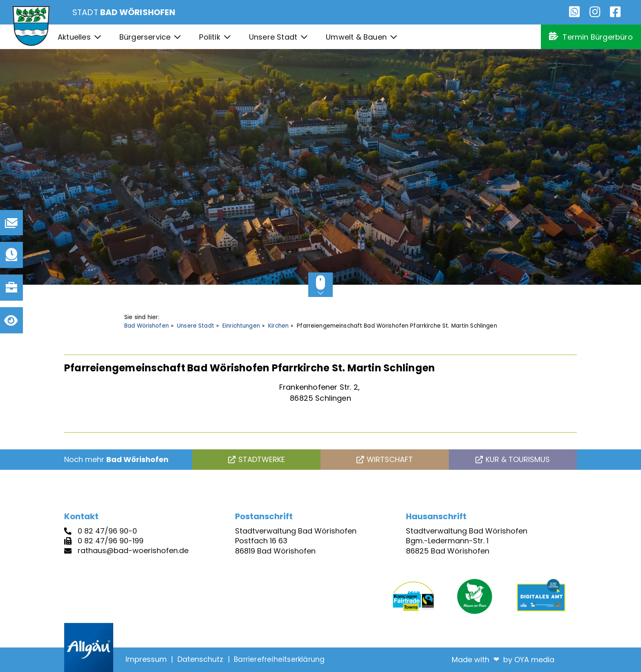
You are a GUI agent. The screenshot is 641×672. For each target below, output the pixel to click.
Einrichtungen (241, 326)
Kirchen (278, 326)
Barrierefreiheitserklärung (279, 659)
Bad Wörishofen (147, 326)
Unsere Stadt (196, 326)
